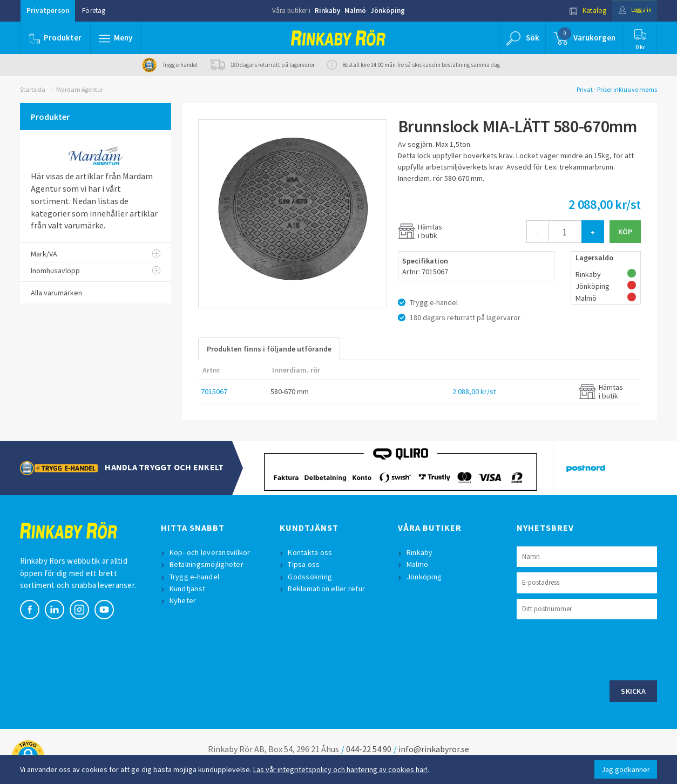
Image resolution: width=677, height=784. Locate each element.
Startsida (33, 89)
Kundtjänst (189, 589)
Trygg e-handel (196, 577)
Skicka (633, 691)
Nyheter (184, 600)
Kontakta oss (312, 552)
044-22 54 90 (369, 749)
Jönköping (388, 11)
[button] (116, 38)
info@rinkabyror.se (434, 749)
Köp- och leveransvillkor (211, 552)
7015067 (214, 391)
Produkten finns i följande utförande (269, 349)
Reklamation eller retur (328, 589)
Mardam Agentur (80, 89)
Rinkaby (327, 11)
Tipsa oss (305, 564)
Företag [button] (94, 11)
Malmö (355, 11)
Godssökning (312, 577)
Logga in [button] (631, 11)
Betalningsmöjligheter (208, 564)
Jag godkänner (626, 769)
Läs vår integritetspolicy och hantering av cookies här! (340, 769)
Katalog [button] (580, 11)
